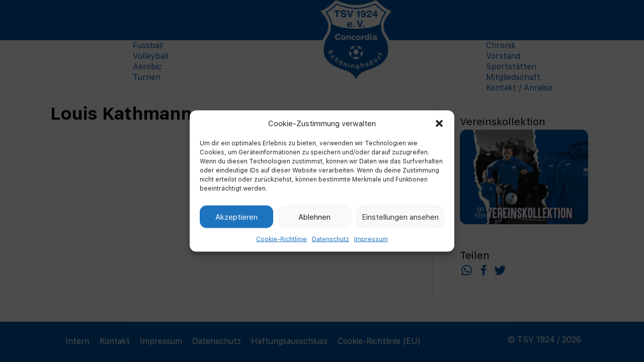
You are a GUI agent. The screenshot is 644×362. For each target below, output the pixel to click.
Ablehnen (314, 216)
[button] (439, 123)
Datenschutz (331, 239)
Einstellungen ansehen (400, 216)
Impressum (371, 239)
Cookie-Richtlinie (281, 239)
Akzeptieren (236, 216)
